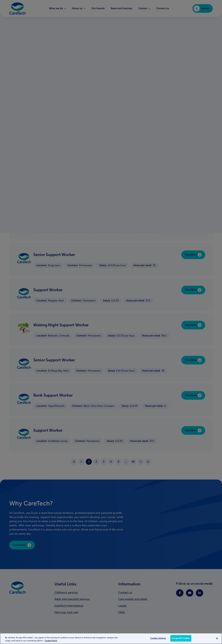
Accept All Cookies (181, 640)
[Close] (217, 640)
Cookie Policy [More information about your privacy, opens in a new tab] (51, 642)
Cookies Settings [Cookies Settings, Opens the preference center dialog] (158, 640)
